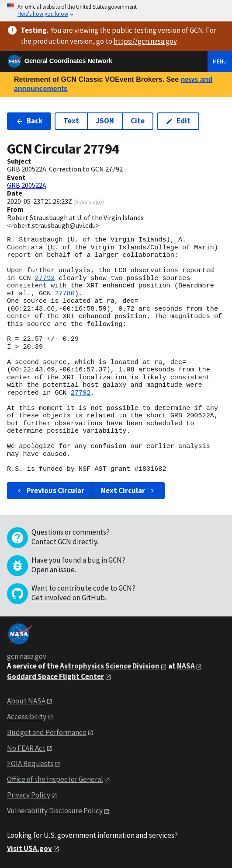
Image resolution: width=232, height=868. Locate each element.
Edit (178, 121)
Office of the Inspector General (55, 779)
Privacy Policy (29, 795)
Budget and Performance (47, 732)
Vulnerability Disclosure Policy (55, 811)
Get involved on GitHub (68, 598)
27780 (65, 294)
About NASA (26, 701)
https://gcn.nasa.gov (145, 41)
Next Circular (128, 490)
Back (29, 121)
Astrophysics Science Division (110, 666)
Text (71, 121)
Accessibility (27, 717)
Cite (138, 121)
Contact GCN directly (64, 542)
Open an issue (53, 570)
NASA (186, 666)
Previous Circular (50, 490)
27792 (45, 278)
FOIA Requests (30, 763)
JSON (105, 121)
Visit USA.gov (29, 848)
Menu (220, 61)
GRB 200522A (27, 185)
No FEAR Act (26, 748)
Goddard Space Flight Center (55, 676)
